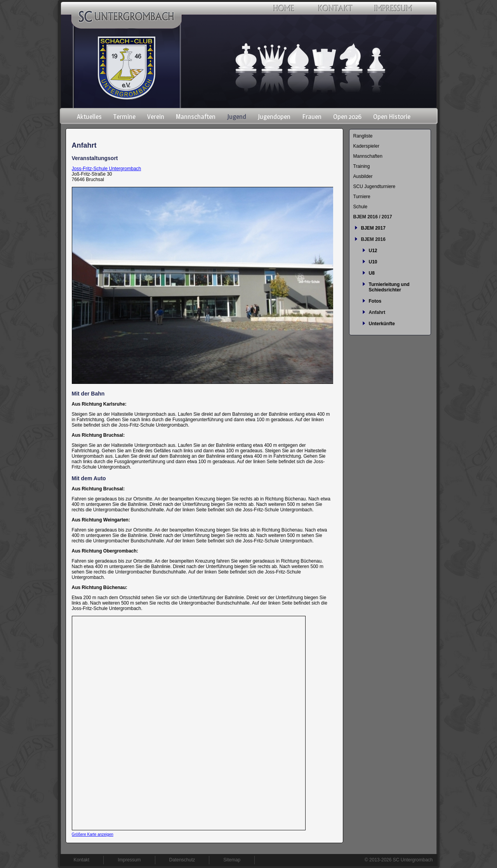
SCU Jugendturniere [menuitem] (374, 186)
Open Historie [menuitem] (392, 117)
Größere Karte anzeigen (93, 834)
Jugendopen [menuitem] (274, 117)
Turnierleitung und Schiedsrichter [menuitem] (389, 287)
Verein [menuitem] (156, 117)
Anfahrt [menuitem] (377, 312)
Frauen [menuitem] (312, 117)
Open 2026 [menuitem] (347, 117)
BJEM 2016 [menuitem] (373, 239)
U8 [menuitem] (372, 273)
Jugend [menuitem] (237, 117)
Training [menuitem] (362, 166)
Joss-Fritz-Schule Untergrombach (107, 169)
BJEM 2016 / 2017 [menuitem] (373, 217)
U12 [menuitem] (373, 251)
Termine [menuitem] (124, 117)
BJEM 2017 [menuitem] (373, 228)
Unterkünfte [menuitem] (382, 324)
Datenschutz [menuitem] (182, 860)
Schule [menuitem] (361, 207)
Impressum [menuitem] (129, 860)
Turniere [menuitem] (362, 197)
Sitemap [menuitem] (232, 860)
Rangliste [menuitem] (363, 136)
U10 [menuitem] (373, 262)
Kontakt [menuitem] (82, 860)
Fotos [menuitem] (375, 301)
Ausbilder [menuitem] (363, 176)
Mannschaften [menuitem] (196, 117)
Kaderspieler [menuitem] (366, 146)
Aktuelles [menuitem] (89, 117)
